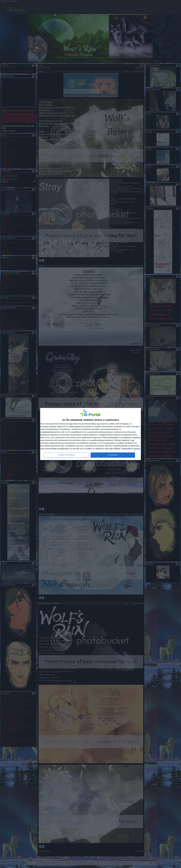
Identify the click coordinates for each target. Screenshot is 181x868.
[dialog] (90, 434)
